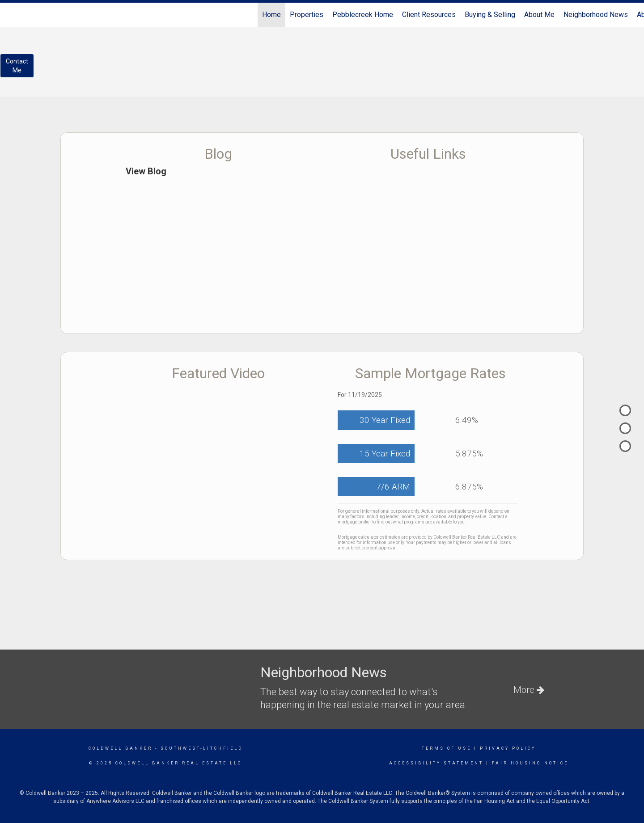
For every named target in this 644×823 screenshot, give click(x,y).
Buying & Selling (490, 15)
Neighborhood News (596, 15)
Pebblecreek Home (363, 15)
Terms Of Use (447, 748)
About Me (539, 15)
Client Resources (429, 15)
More (529, 690)
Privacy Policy (508, 748)
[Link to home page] (11, 15)
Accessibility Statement (436, 763)
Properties (307, 15)
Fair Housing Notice (530, 763)
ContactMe (17, 66)
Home (271, 15)
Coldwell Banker (121, 748)
